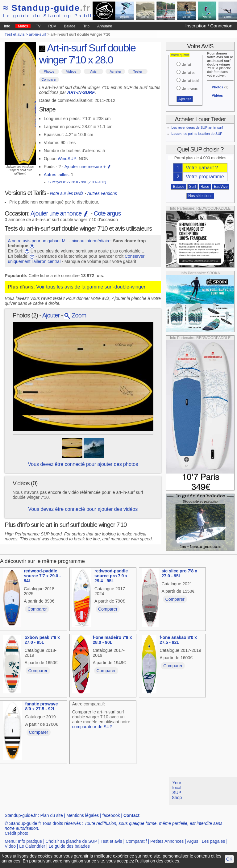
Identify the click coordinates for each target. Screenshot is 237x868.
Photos (49, 71)
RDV (52, 26)
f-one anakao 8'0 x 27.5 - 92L (178, 640)
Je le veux (190, 89)
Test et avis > (17, 34)
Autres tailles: (57, 175)
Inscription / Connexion (209, 26)
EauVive (221, 187)
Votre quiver (180, 55)
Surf (193, 187)
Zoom (75, 315)
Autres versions (102, 193)
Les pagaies (214, 841)
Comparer (49, 79)
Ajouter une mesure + (88, 167)
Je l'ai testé (191, 81)
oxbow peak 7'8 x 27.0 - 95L (42, 640)
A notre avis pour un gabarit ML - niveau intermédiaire (59, 241)
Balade (70, 26)
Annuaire (105, 26)
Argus (193, 841)
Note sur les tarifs (67, 193)
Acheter (115, 71)
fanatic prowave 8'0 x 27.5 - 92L (42, 706)
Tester (138, 71)
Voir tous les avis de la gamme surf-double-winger (91, 287)
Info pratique (30, 841)
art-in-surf (38, 34)
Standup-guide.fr (21, 815)
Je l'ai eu (189, 73)
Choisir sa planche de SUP (71, 841)
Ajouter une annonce (60, 213)
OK (229, 859)
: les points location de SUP (197, 134)
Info (7, 26)
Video (10, 846)
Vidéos (71, 71)
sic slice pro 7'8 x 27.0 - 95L (179, 573)
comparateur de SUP (92, 727)
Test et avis (111, 841)
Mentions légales (83, 815)
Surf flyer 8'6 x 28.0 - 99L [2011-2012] (77, 182)
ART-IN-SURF (81, 92)
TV (38, 26)
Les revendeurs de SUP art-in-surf (197, 127)
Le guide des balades (69, 846)
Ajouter (51, 315)
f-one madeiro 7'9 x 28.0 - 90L (112, 640)
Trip (86, 26)
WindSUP (67, 159)
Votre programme (205, 177)
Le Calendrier (32, 846)
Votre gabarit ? (202, 168)
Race (205, 187)
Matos (23, 26)
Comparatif (136, 841)
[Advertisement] (112, 791)
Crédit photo (16, 833)
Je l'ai (187, 65)
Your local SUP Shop (177, 790)
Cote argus (107, 213)
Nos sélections (200, 196)
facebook (111, 815)
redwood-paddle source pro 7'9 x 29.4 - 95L (111, 576)
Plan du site (52, 815)
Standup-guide (47, 8)
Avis (93, 71)
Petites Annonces (167, 841)
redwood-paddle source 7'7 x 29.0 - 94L (42, 576)
